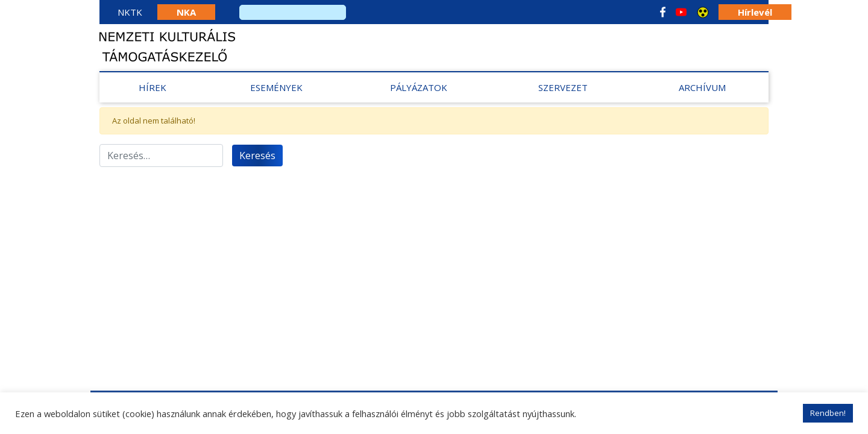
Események (276, 87)
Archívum (702, 87)
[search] (293, 12)
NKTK (130, 12)
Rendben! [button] (828, 413)
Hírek (153, 87)
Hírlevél (755, 12)
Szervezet (563, 87)
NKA (186, 12)
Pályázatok (419, 87)
